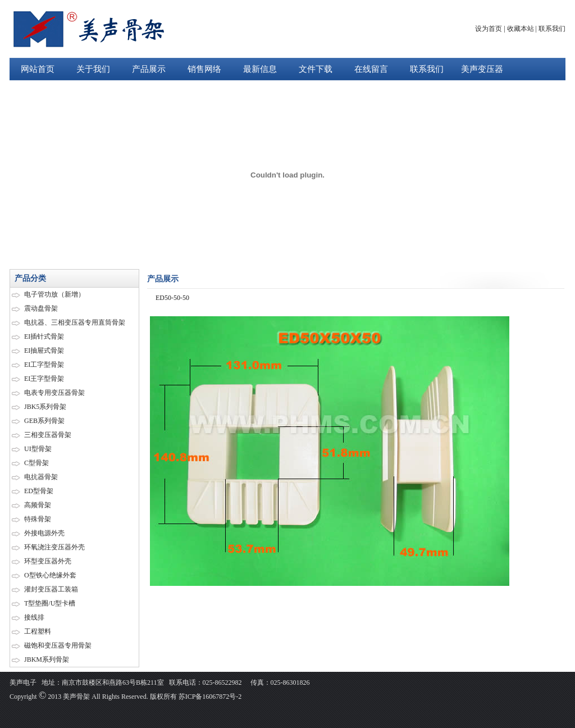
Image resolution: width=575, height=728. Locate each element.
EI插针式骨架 (44, 336)
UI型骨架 (38, 449)
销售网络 (204, 69)
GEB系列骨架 (44, 421)
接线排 (34, 617)
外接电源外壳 (44, 533)
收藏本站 (521, 29)
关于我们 (93, 69)
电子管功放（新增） (54, 294)
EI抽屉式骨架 (44, 351)
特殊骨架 (38, 519)
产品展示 (149, 69)
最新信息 (260, 69)
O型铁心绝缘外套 (50, 575)
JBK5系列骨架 (45, 407)
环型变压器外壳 (48, 561)
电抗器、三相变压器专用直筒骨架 (75, 322)
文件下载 (316, 69)
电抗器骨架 (41, 477)
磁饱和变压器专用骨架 (58, 645)
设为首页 (489, 29)
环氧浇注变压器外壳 (54, 547)
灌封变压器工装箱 (51, 589)
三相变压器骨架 (48, 435)
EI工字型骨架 (44, 365)
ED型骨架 (39, 491)
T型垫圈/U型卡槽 (50, 603)
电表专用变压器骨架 (54, 393)
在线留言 (371, 69)
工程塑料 (38, 631)
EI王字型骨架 (44, 379)
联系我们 (552, 29)
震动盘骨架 (41, 308)
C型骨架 (36, 463)
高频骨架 (38, 505)
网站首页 (38, 69)
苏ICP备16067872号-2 (209, 697)
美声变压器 (482, 69)
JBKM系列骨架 (47, 659)
